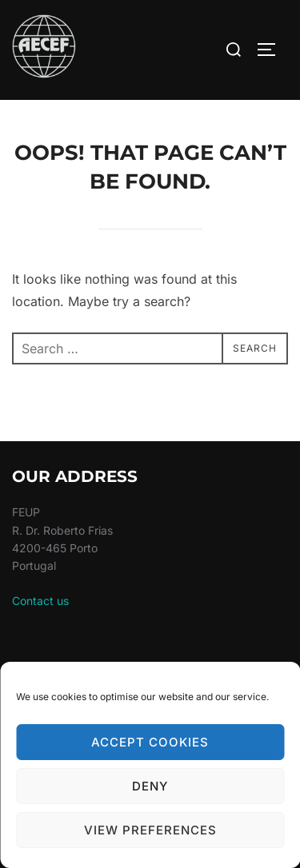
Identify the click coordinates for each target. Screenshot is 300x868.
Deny (150, 786)
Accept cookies (150, 742)
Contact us (40, 601)
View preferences (150, 830)
